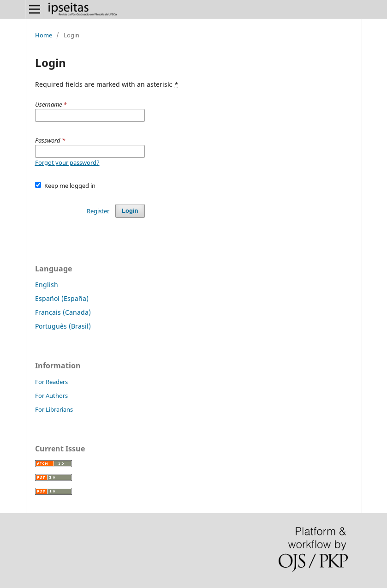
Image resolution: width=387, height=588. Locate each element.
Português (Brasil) (63, 326)
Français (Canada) (63, 312)
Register (98, 211)
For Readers (51, 382)
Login (130, 211)
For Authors (51, 396)
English (47, 285)
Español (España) (62, 298)
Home (44, 35)
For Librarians (54, 409)
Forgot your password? (67, 162)
